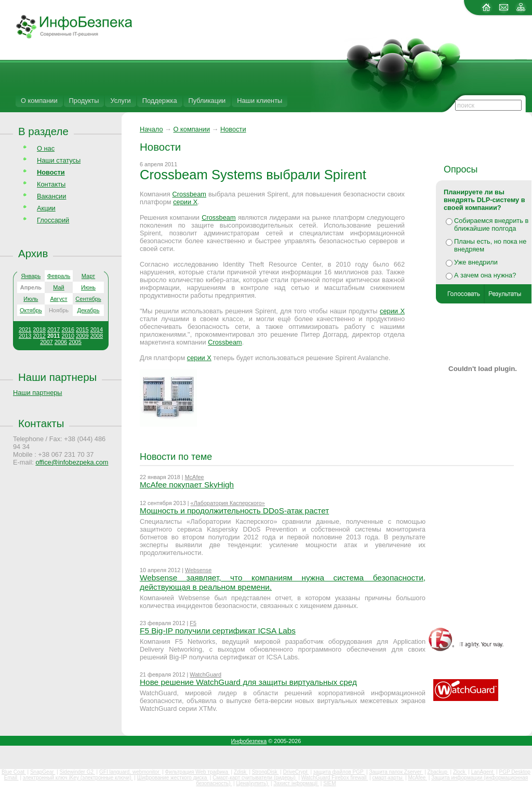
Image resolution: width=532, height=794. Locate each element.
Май (59, 287)
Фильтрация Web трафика (197, 772)
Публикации (207, 101)
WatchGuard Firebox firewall (335, 778)
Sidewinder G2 (77, 772)
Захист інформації (296, 783)
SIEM (329, 783)
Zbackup (438, 772)
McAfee (195, 477)
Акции (46, 208)
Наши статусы (59, 160)
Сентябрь (88, 299)
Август (58, 299)
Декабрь (89, 310)
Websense (198, 570)
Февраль (59, 276)
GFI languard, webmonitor (130, 772)
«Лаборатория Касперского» (228, 503)
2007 (46, 342)
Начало (151, 129)
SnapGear (43, 772)
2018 (39, 329)
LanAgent (483, 772)
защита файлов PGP (339, 772)
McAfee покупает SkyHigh (187, 485)
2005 (75, 342)
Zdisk (241, 772)
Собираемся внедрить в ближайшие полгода (491, 224)
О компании (39, 101)
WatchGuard (205, 674)
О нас (46, 148)
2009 (82, 336)
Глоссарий (53, 220)
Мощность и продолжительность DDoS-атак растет (234, 511)
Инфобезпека (249, 741)
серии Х (185, 202)
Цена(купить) (252, 783)
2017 (54, 329)
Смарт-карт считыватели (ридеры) (255, 778)
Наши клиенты (260, 101)
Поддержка (160, 101)
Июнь (88, 287)
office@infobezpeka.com (72, 462)
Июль (31, 299)
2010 (68, 336)
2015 (82, 329)
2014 (97, 329)
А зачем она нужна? (485, 275)
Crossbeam (189, 194)
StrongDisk (265, 772)
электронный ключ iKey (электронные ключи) (78, 778)
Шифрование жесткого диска (173, 778)
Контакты (51, 184)
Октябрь (31, 310)
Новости (233, 129)
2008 (97, 336)
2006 (61, 342)
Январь (31, 276)
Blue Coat (14, 772)
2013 (25, 336)
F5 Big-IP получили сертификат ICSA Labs (218, 631)
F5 (193, 623)
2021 (25, 329)
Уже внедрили (476, 262)
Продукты (84, 101)
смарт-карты (388, 778)
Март (88, 276)
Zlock (460, 772)
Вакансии (51, 196)
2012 (39, 336)
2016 (68, 329)
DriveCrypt (296, 772)
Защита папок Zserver (396, 772)
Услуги (120, 101)
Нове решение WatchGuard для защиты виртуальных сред (248, 682)
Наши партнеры (57, 377)
